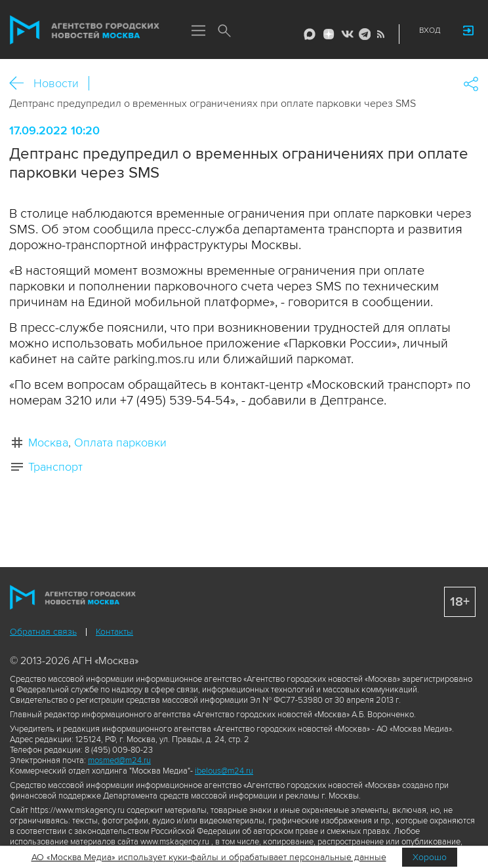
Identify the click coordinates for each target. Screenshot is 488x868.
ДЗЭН (329, 34)
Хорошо (430, 857)
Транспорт (55, 467)
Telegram (363, 34)
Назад (21, 84)
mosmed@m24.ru (119, 760)
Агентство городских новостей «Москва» (85, 30)
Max (310, 34)
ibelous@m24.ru (224, 771)
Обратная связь (43, 632)
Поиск (224, 31)
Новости (56, 83)
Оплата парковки (120, 443)
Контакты (114, 632)
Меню (198, 31)
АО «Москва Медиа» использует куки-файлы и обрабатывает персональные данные (209, 857)
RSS (379, 34)
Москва (48, 443)
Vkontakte (346, 34)
